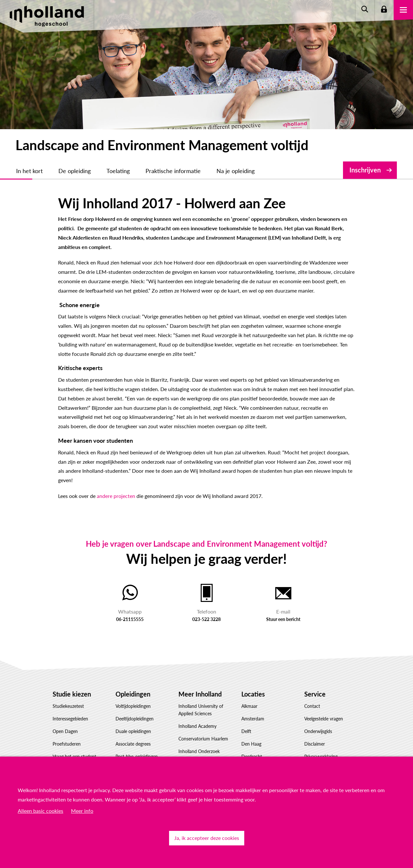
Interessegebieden (70, 719)
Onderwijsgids (318, 731)
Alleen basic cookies (40, 811)
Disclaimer (315, 744)
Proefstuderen (67, 744)
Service (315, 694)
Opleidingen (133, 694)
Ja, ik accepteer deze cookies (207, 838)
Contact (312, 706)
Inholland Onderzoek (199, 751)
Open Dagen (65, 731)
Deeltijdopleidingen (135, 719)
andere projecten (116, 496)
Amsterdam (253, 719)
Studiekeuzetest (68, 706)
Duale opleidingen (133, 731)
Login (384, 10)
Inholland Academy (197, 726)
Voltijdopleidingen (133, 706)
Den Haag (251, 744)
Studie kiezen (72, 694)
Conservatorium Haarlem (203, 739)
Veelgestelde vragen (324, 719)
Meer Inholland (200, 694)
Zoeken (365, 10)
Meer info (82, 811)
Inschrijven (365, 170)
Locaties (253, 694)
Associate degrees (133, 744)
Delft (246, 731)
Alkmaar (249, 706)
